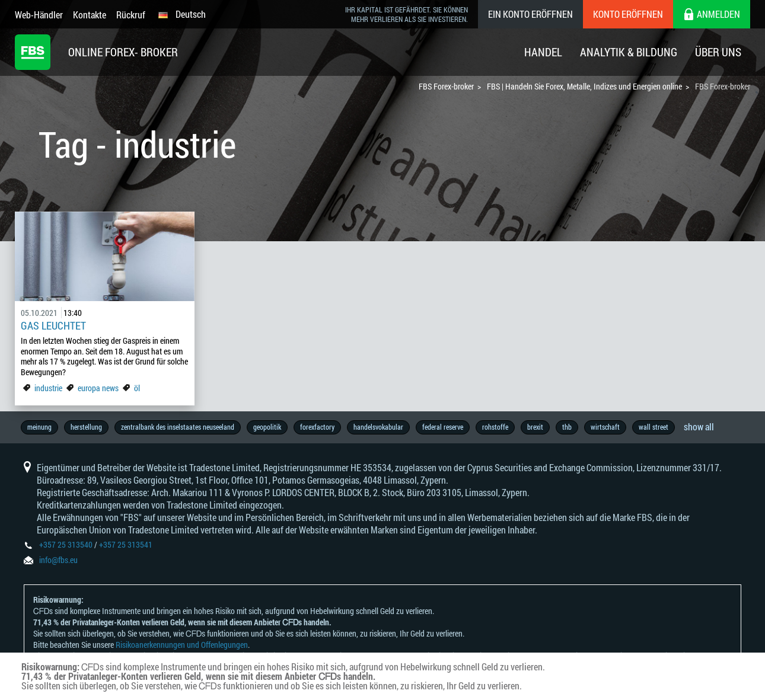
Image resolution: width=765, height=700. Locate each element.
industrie (48, 388)
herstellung (86, 427)
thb (567, 427)
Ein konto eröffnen (530, 14)
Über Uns (718, 52)
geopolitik (267, 427)
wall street (654, 427)
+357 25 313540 (66, 544)
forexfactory (317, 427)
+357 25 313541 (126, 544)
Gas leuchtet (53, 325)
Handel (543, 52)
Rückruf (131, 15)
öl (137, 388)
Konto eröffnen (628, 14)
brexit (535, 427)
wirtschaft (605, 427)
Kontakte (90, 15)
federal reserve (443, 427)
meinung (39, 427)
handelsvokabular (378, 427)
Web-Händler (39, 15)
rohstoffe (495, 427)
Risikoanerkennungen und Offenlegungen (182, 645)
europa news (98, 388)
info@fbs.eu (58, 560)
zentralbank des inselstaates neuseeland (178, 427)
